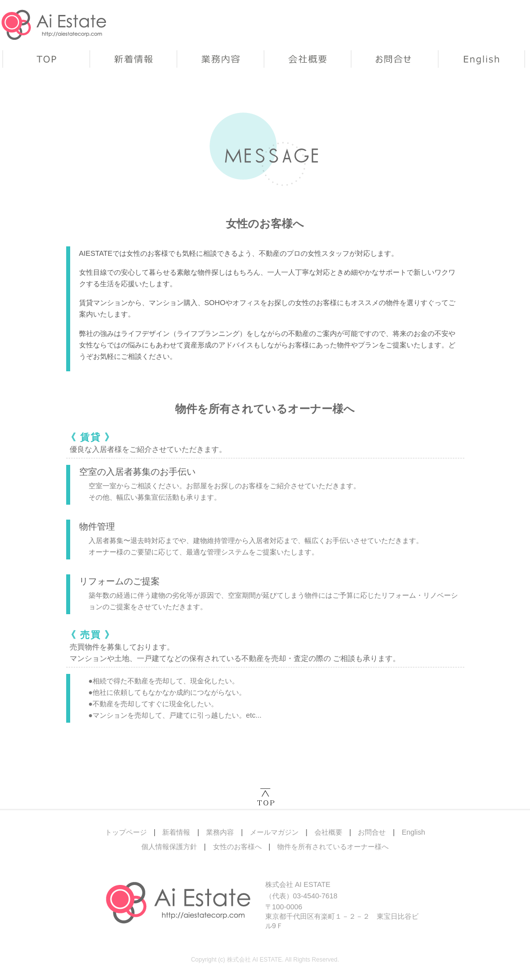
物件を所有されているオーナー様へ (333, 847)
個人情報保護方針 (169, 847)
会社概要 (307, 59)
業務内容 (220, 59)
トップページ (46, 59)
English (481, 59)
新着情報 (133, 59)
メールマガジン (274, 832)
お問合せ (394, 59)
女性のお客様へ (237, 847)
